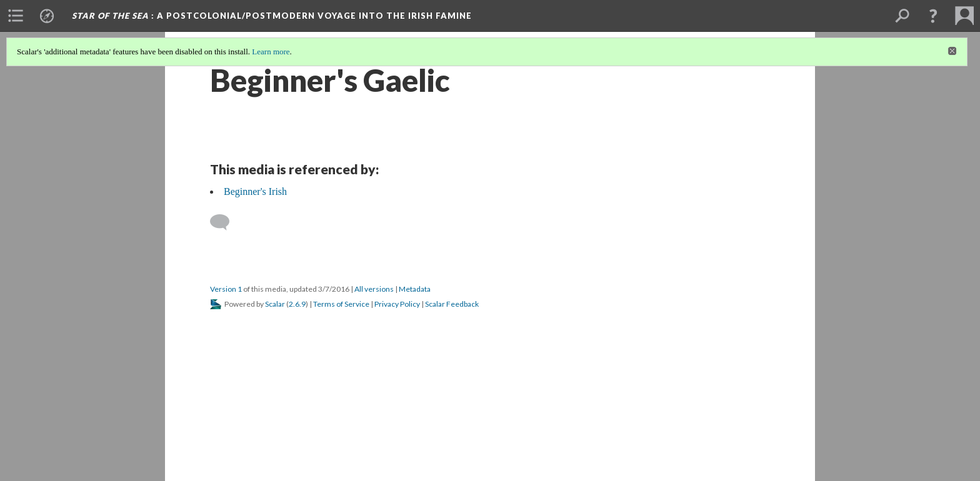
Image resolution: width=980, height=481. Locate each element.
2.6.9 (297, 304)
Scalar (275, 304)
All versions (374, 289)
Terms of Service (341, 304)
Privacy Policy (397, 304)
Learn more (271, 52)
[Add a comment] (225, 222)
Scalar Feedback (452, 304)
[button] (933, 16)
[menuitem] (16, 16)
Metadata (415, 289)
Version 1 (226, 289)
